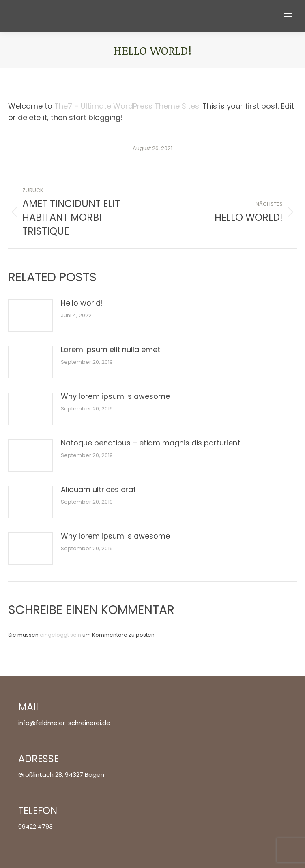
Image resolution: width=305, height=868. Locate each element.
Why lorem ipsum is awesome (115, 396)
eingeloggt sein (60, 635)
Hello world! (82, 303)
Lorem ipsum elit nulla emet (111, 350)
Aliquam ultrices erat (98, 489)
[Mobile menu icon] (288, 16)
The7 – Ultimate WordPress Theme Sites (127, 106)
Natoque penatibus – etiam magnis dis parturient (150, 443)
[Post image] (30, 316)
